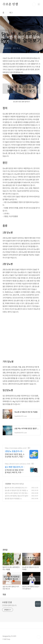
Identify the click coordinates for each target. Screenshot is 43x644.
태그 (11, 12)
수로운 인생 (10, 4)
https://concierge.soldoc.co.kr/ (16, 448)
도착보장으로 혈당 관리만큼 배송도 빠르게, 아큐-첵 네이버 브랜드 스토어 (14, 471)
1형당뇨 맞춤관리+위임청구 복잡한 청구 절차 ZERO (14, 451)
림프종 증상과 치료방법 (12, 498)
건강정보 (8, 484)
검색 (34, 4)
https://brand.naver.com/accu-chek (18, 464)
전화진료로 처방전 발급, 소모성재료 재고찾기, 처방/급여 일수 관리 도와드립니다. (15, 455)
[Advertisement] (21, 335)
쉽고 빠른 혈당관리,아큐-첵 (14, 467)
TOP (39, 637)
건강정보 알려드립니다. (10, 605)
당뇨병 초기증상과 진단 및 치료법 (15, 490)
